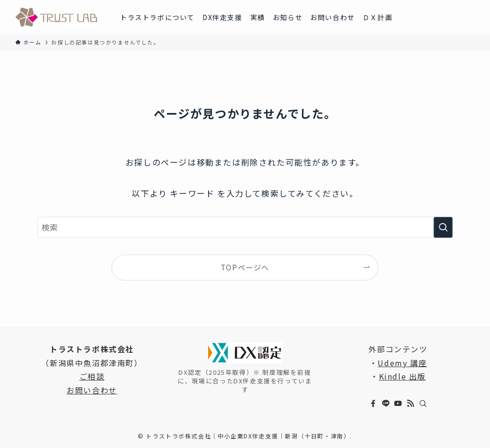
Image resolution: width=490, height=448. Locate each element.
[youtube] (398, 403)
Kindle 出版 (402, 376)
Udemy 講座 (402, 363)
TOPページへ (245, 267)
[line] (386, 403)
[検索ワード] (245, 227)
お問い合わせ (92, 390)
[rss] (411, 403)
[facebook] (373, 403)
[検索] (423, 403)
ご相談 (92, 376)
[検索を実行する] (443, 227)
